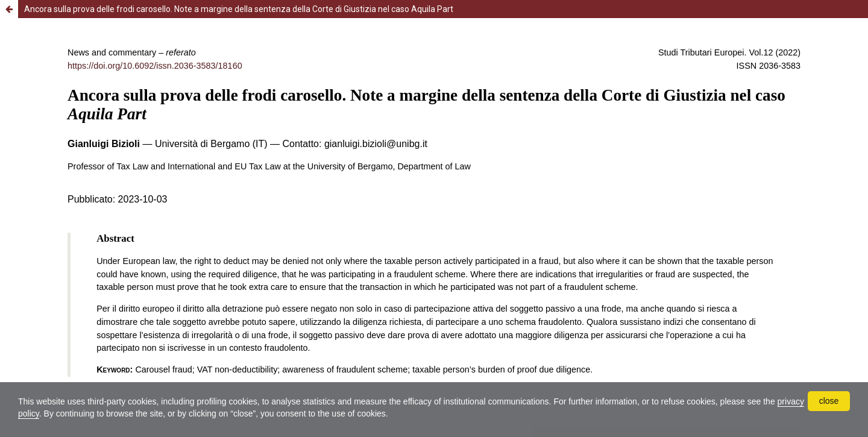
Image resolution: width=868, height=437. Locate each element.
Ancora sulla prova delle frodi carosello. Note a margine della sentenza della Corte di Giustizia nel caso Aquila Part (239, 9)
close (829, 401)
